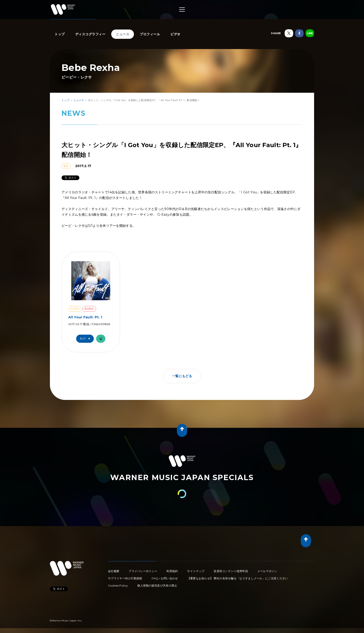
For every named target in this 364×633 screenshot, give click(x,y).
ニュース (123, 34)
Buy (86, 339)
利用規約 (172, 571)
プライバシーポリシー (143, 571)
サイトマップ (196, 571)
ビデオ (175, 34)
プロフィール (150, 34)
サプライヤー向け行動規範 (125, 578)
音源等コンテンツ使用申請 (231, 571)
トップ (60, 34)
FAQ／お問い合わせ (165, 578)
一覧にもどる (182, 376)
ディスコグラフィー (90, 34)
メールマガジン (267, 571)
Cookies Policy (118, 585)
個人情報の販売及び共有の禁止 (157, 585)
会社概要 (114, 571)
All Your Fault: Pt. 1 (85, 317)
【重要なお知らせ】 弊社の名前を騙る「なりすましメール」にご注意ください (238, 578)
